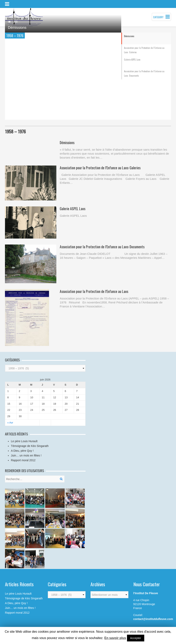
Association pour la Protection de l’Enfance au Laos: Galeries (100, 168)
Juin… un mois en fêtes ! (26, 455)
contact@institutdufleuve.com (153, 619)
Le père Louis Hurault (24, 441)
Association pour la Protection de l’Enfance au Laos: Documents (102, 247)
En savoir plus (115, 638)
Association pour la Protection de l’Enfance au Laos (94, 291)
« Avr (10, 423)
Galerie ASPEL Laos (73, 209)
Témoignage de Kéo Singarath (30, 446)
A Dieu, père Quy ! (22, 451)
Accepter (136, 638)
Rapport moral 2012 (23, 460)
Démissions (17, 28)
